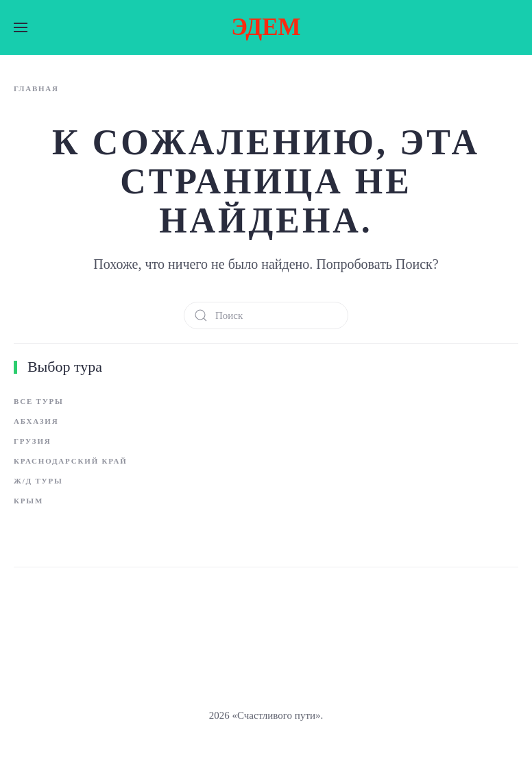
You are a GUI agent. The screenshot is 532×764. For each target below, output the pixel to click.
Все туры (39, 401)
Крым (28, 501)
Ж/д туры (38, 481)
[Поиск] (266, 315)
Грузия (32, 441)
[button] (21, 27)
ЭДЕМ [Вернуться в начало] (266, 27)
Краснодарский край (71, 461)
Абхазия (36, 421)
